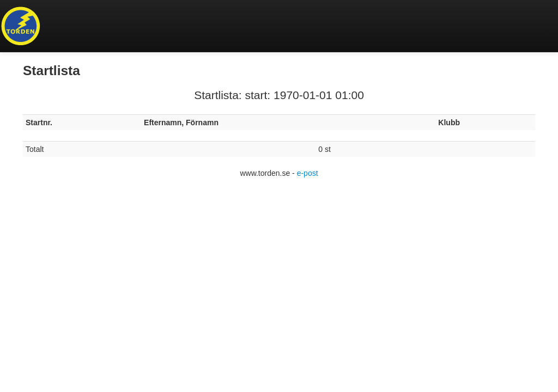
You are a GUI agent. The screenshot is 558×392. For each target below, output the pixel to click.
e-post (308, 173)
